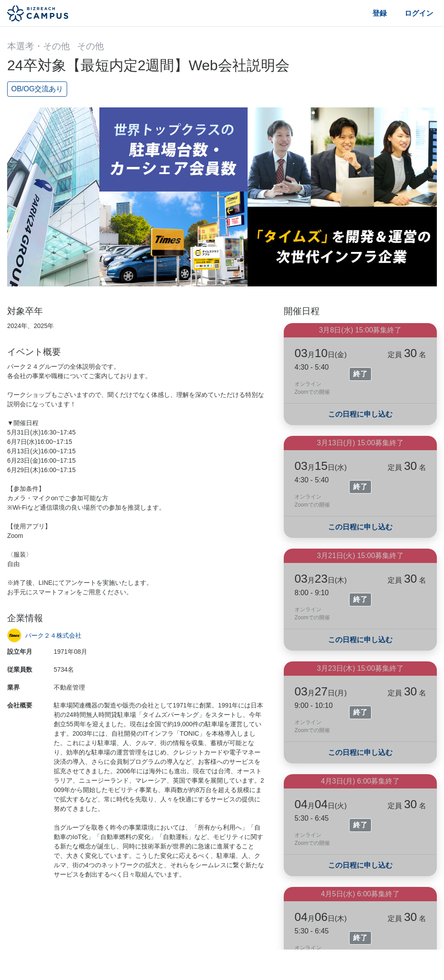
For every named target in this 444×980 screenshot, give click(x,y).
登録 (380, 13)
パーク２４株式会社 (53, 635)
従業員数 (20, 669)
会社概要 (20, 705)
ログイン (419, 13)
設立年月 (20, 652)
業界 (13, 687)
